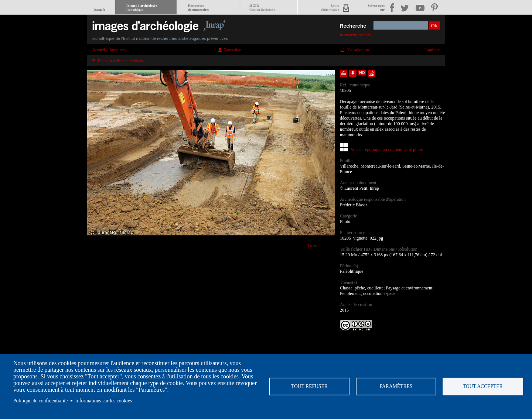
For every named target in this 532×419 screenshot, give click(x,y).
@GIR (262, 8)
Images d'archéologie (141, 8)
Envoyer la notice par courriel (371, 73)
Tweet (312, 245)
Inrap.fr (99, 10)
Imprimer (432, 49)
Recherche (353, 26)
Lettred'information (330, 8)
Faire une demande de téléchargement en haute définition (362, 73)
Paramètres (396, 386)
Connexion (232, 49)
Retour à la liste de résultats (120, 61)
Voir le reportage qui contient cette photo (387, 150)
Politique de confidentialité (40, 401)
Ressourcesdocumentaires (199, 8)
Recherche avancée (355, 35)
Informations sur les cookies (104, 401)
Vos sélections (359, 49)
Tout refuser (309, 386)
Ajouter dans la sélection (344, 73)
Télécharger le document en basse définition (353, 73)
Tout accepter (483, 386)
